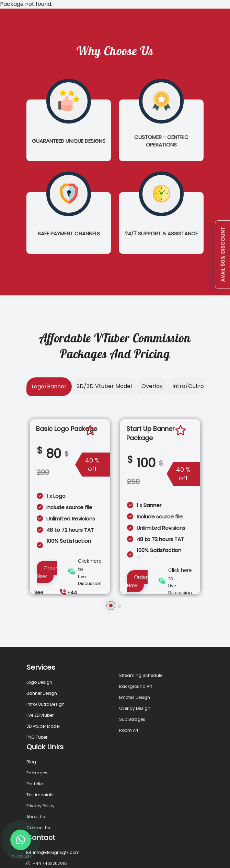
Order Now (47, 572)
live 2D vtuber (40, 715)
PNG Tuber (37, 737)
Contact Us (38, 828)
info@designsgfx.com (53, 852)
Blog (31, 762)
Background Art (136, 686)
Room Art (129, 730)
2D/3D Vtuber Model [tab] (104, 386)
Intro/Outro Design (45, 704)
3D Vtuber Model (43, 726)
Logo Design (39, 682)
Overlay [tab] (152, 386)
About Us (36, 817)
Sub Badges (132, 719)
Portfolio (35, 784)
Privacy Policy (41, 806)
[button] (111, 606)
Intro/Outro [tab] (188, 386)
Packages (37, 773)
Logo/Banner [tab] (49, 386)
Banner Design (42, 693)
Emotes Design (135, 697)
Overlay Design (135, 708)
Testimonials (40, 795)
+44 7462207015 (47, 863)
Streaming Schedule (141, 675)
